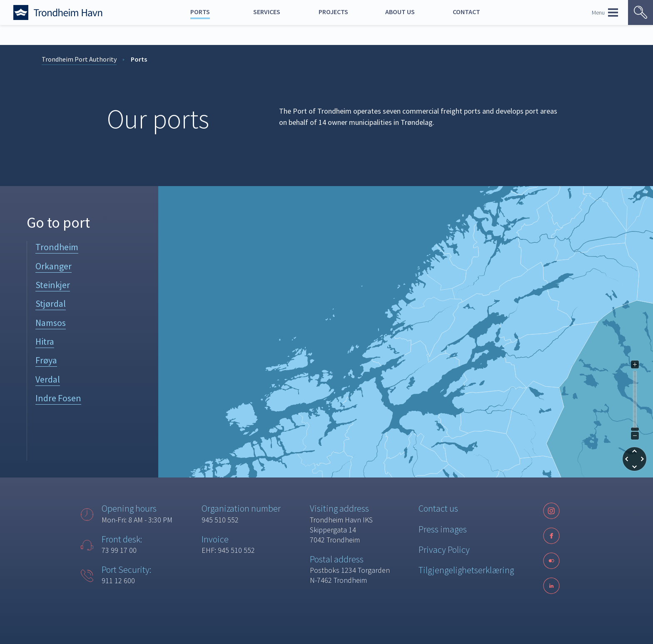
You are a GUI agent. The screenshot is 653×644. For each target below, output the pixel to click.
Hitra (45, 341)
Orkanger (54, 266)
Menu (605, 12)
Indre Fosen (58, 398)
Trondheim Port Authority (79, 59)
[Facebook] (551, 536)
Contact (466, 12)
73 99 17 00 (119, 550)
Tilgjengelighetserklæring (466, 570)
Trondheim (57, 247)
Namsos (51, 323)
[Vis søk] (641, 12)
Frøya (46, 360)
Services (267, 12)
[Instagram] (551, 511)
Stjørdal (51, 303)
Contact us (438, 508)
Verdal (48, 379)
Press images (443, 529)
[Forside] (67, 12)
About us (400, 12)
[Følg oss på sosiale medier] (551, 561)
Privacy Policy (444, 550)
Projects (333, 12)
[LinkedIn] (551, 586)
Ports (200, 12)
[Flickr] (551, 561)
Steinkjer (53, 285)
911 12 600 (118, 581)
